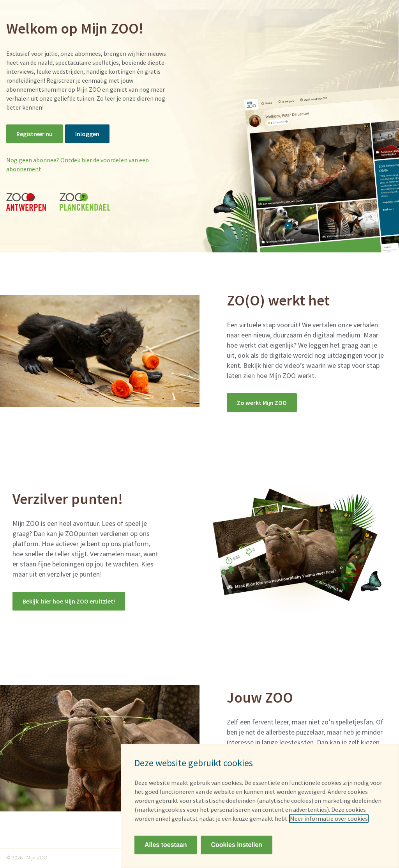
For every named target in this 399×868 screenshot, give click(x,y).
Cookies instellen (237, 845)
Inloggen (87, 134)
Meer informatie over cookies (329, 818)
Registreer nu (34, 134)
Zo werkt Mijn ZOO (262, 403)
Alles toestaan (166, 845)
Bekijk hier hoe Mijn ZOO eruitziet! (69, 601)
